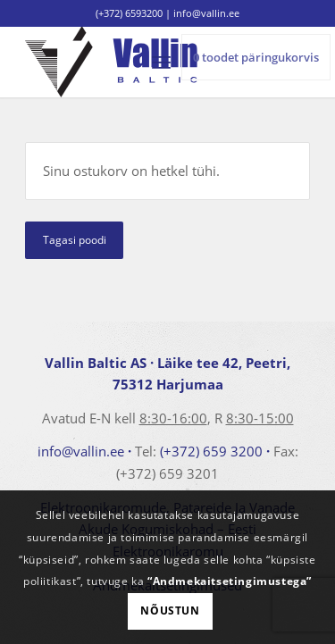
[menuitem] (161, 62)
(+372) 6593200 (129, 13)
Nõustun (170, 611)
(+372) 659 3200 (211, 451)
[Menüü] (161, 62)
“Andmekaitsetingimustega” (230, 581)
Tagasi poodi (75, 240)
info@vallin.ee (81, 451)
